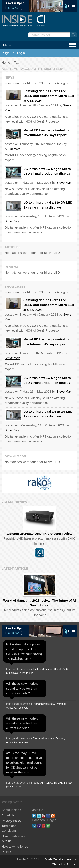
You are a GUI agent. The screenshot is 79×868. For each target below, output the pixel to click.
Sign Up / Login (14, 53)
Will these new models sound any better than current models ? (22, 688)
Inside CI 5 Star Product (40, 553)
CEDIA (6, 852)
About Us (8, 815)
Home (6, 62)
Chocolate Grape (64, 864)
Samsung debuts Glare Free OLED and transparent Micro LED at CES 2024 (49, 96)
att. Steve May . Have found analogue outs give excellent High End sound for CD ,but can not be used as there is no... (24, 763)
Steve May (12, 149)
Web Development (59, 859)
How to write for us (15, 846)
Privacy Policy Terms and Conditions (11, 826)
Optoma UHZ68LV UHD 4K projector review (39, 534)
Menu (7, 45)
